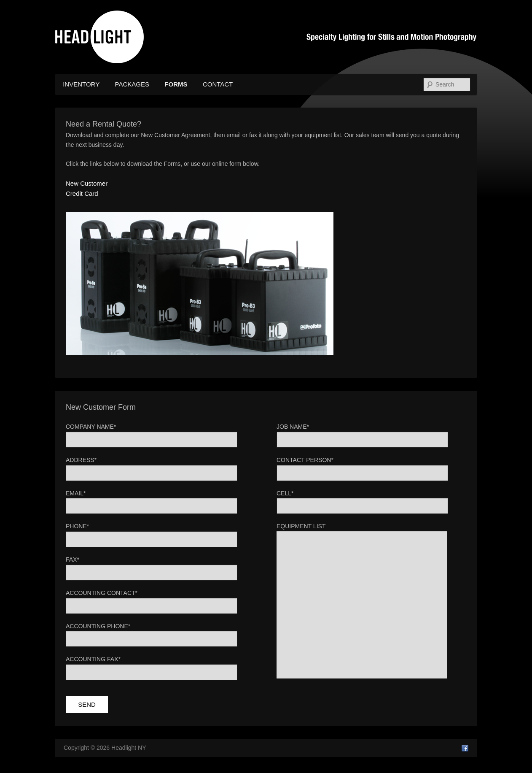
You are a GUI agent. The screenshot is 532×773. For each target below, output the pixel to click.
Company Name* (91, 427)
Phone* (77, 526)
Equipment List (301, 526)
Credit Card (82, 193)
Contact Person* (305, 460)
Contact (218, 84)
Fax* (73, 559)
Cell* (285, 493)
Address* (81, 460)
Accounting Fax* (93, 659)
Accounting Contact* (102, 593)
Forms (176, 84)
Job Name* (293, 427)
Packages (132, 84)
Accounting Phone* (98, 626)
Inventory (81, 84)
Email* (76, 493)
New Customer (87, 183)
